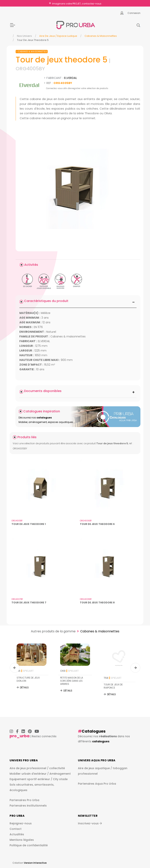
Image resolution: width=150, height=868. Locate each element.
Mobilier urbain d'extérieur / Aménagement (40, 774)
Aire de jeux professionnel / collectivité (37, 768)
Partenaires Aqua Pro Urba (97, 784)
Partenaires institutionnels (28, 806)
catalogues (101, 741)
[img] (78, 189)
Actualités (17, 834)
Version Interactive (35, 863)
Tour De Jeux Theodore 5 (33, 40)
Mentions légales (22, 840)
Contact (16, 829)
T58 (113, 678)
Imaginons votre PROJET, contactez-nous (77, 4)
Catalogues (94, 731)
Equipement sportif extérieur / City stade (39, 779)
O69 (69, 671)
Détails (24, 687)
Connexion (134, 13)
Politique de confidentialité (29, 845)
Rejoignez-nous (21, 823)
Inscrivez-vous (90, 823)
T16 (25, 671)
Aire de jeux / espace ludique (58, 36)
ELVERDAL (71, 78)
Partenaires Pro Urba (24, 800)
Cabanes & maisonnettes (101, 36)
